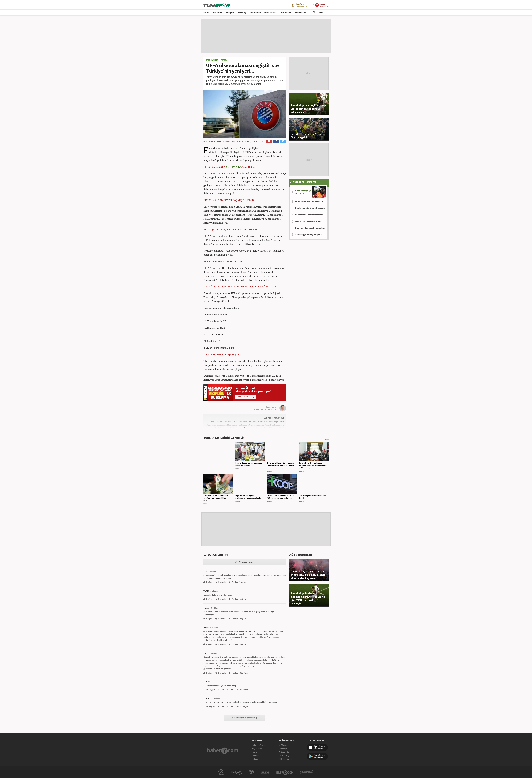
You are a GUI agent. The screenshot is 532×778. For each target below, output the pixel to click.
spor (235, 148)
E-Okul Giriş (284, 755)
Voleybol (230, 13)
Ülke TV (265, 772)
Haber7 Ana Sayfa (321, 5)
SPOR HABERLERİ (212, 60)
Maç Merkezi (300, 13)
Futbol (206, 13)
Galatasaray (270, 13)
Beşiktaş (242, 13)
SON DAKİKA (234, 167)
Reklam (255, 755)
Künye (255, 752)
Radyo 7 (236, 772)
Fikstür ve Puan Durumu (299, 5)
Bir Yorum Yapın (245, 562)
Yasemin (307, 772)
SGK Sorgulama (285, 759)
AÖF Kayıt (283, 749)
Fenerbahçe (255, 13)
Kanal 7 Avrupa (251, 772)
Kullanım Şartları (259, 745)
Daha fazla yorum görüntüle (245, 718)
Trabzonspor (285, 13)
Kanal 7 (221, 772)
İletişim (255, 759)
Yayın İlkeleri (257, 749)
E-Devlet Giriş (285, 752)
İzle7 (285, 772)
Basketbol (218, 13)
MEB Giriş (283, 745)
